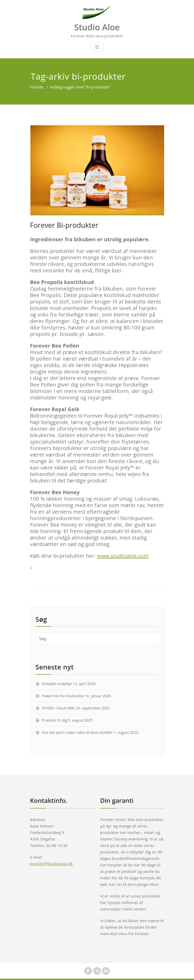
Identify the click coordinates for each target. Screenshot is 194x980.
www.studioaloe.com (123, 556)
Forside (37, 87)
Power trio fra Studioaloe (63, 696)
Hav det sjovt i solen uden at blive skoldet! (77, 732)
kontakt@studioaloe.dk (52, 864)
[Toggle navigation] (97, 47)
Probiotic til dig (54, 720)
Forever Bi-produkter (64, 225)
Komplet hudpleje (57, 684)
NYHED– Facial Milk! (58, 708)
